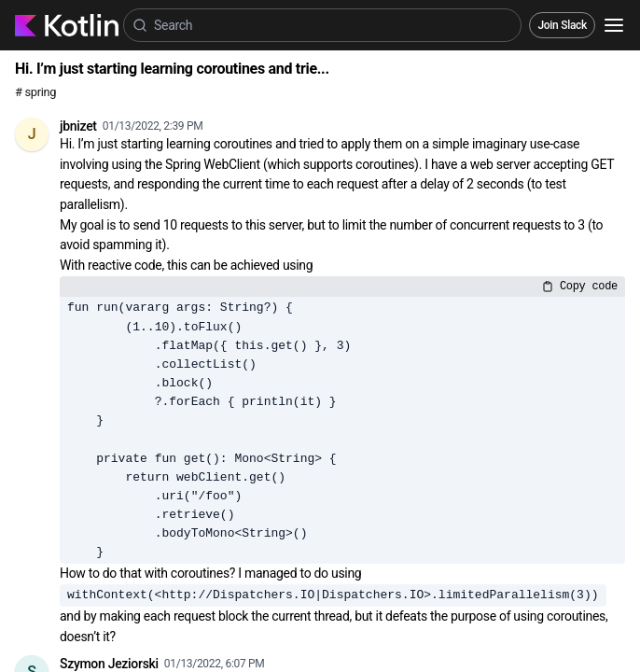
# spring (35, 92)
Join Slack (562, 25)
